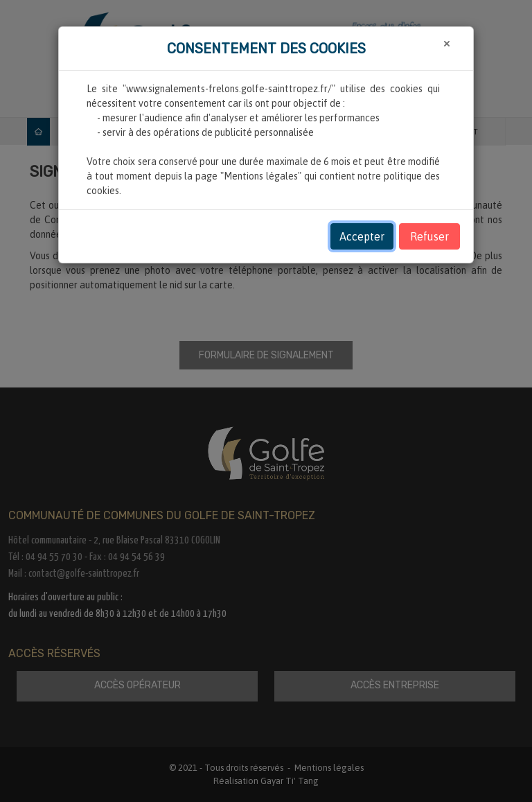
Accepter (362, 236)
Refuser (429, 236)
